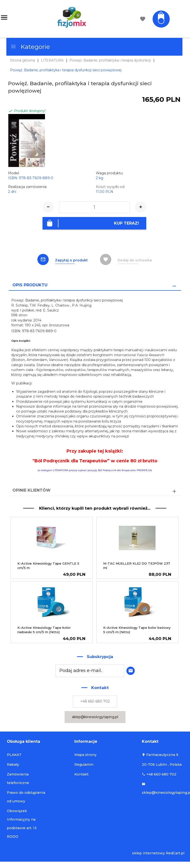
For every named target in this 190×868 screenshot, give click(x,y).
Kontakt (81, 773)
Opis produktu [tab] (30, 284)
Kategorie (30, 47)
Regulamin (84, 764)
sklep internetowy (148, 852)
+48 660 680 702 (95, 700)
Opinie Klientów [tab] (32, 489)
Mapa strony (85, 754)
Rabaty (13, 764)
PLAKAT (14, 754)
